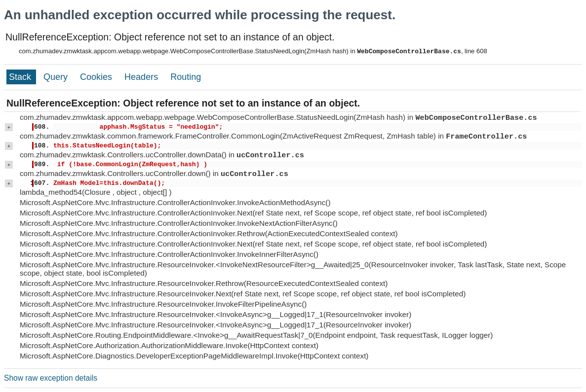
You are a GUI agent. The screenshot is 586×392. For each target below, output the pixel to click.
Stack (21, 77)
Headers (142, 77)
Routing (186, 77)
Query (57, 77)
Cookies (97, 77)
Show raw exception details (51, 378)
